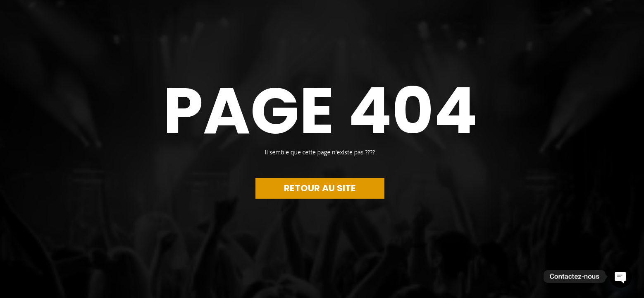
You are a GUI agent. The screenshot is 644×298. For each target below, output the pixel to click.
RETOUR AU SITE (320, 188)
